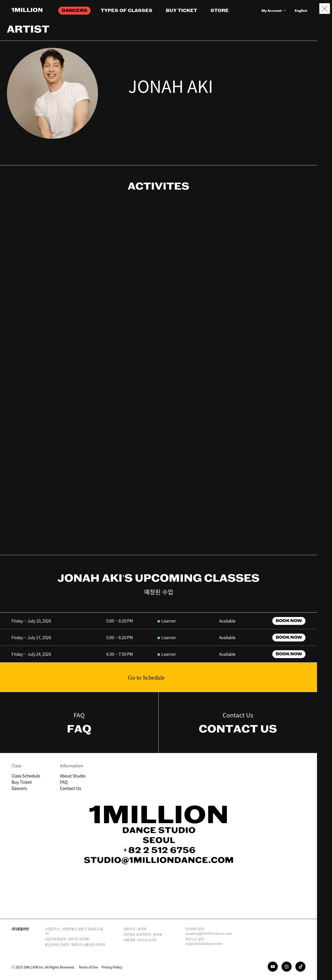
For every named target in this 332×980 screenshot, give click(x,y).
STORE (220, 11)
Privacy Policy (112, 967)
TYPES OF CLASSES (127, 11)
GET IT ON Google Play (181, 902)
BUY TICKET (181, 11)
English (301, 11)
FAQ (64, 782)
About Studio (73, 776)
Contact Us (70, 788)
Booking (325, 954)
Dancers (19, 788)
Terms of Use (88, 967)
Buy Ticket (22, 782)
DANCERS (74, 11)
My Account (274, 11)
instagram (133, 108)
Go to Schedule (146, 678)
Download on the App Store (137, 902)
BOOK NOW (289, 621)
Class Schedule (26, 776)
